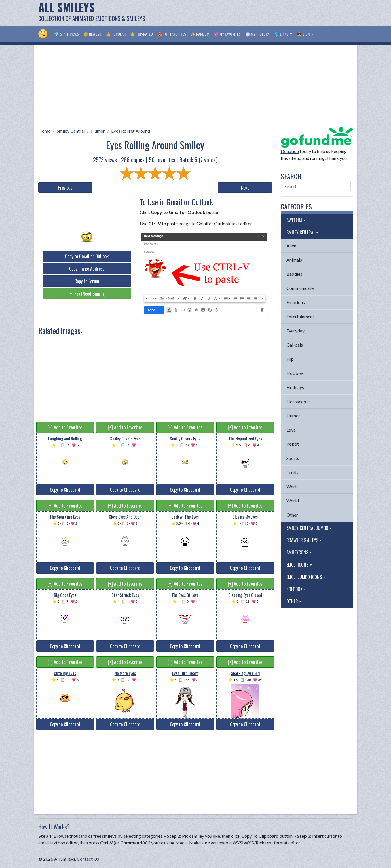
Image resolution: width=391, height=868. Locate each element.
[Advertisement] (250, 13)
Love (291, 430)
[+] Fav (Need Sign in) (87, 294)
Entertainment (300, 316)
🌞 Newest (92, 34)
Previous (65, 188)
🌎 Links (282, 34)
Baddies (294, 274)
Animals (294, 260)
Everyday (295, 331)
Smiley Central (71, 131)
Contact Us (88, 859)
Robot (293, 444)
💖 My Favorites (227, 34)
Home (44, 131)
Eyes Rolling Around (131, 131)
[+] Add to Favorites (65, 427)
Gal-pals (295, 345)
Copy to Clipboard (65, 490)
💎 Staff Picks (66, 34)
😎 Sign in (305, 34)
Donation (290, 151)
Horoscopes (298, 401)
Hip (290, 359)
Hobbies (295, 373)
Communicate (300, 288)
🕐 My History (257, 34)
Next (245, 188)
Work (292, 486)
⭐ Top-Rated (141, 34)
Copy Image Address (87, 269)
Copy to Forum (87, 281)
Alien (291, 246)
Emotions (296, 302)
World (293, 501)
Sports (293, 458)
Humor (98, 131)
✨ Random (200, 34)
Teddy (292, 472)
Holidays (295, 387)
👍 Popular (116, 34)
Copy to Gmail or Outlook (87, 256)
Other (292, 515)
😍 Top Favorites (172, 34)
